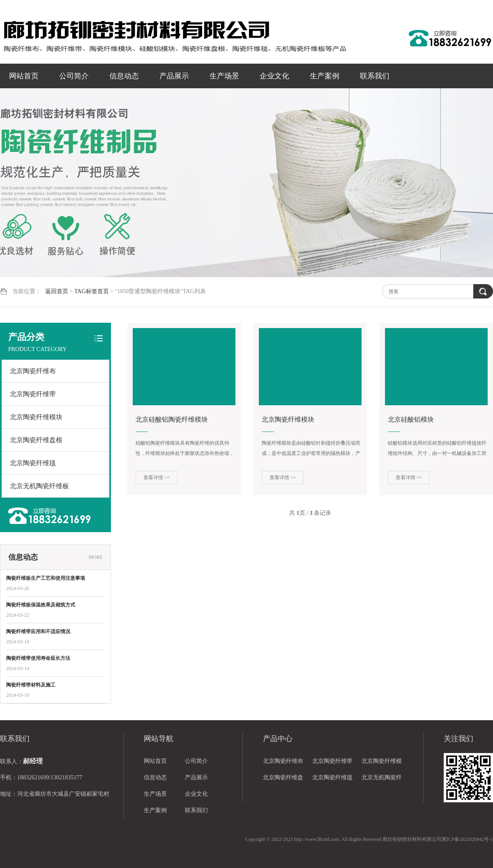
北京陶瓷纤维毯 (33, 463)
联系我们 (375, 76)
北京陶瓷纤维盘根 (36, 440)
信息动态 (124, 76)
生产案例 (325, 76)
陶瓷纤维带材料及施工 (31, 685)
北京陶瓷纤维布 (33, 371)
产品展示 (174, 76)
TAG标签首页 (92, 291)
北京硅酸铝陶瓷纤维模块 (172, 419)
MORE (96, 557)
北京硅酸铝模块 (411, 419)
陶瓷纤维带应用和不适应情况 (38, 631)
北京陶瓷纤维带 (33, 394)
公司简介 (74, 76)
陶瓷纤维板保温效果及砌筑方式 (41, 605)
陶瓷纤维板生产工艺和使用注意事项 (46, 578)
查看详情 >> (157, 478)
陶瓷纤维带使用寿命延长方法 (38, 658)
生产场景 (224, 76)
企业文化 (274, 76)
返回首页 (57, 291)
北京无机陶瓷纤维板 (39, 486)
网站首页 (24, 76)
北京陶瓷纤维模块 (36, 417)
